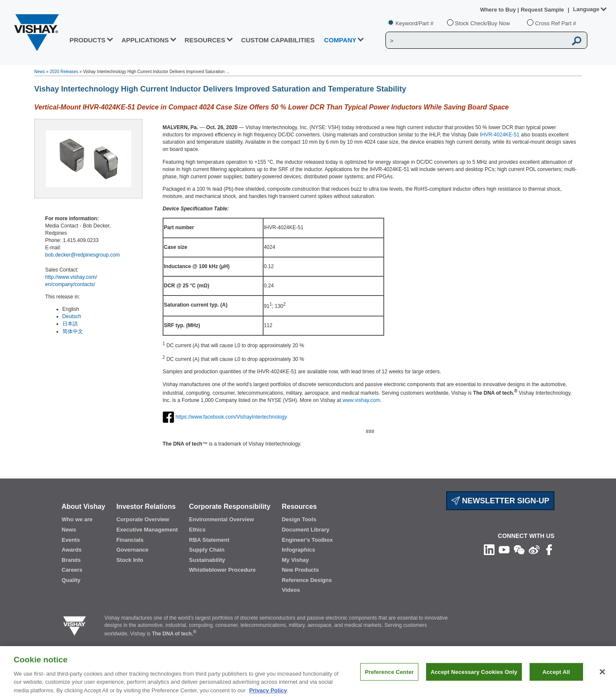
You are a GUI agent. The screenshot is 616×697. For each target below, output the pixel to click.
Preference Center (389, 676)
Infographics (299, 550)
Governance (132, 550)
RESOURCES (205, 40)
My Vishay (295, 560)
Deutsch (72, 316)
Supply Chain (207, 550)
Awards (72, 550)
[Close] (602, 676)
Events (71, 540)
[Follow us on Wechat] (519, 549)
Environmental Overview (222, 519)
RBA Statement (209, 540)
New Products (301, 570)
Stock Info (130, 560)
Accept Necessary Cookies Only (474, 676)
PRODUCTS (87, 40)
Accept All (556, 676)
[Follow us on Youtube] (504, 549)
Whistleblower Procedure (222, 570)
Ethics (197, 530)
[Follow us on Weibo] (534, 549)
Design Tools (299, 519)
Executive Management (147, 530)
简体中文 (73, 331)
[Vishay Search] (476, 41)
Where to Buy (499, 10)
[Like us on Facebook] (549, 549)
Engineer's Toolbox (307, 540)
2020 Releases (64, 72)
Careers (72, 570)
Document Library (306, 530)
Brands (71, 560)
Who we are (77, 519)
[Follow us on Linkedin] (489, 549)
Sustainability (207, 560)
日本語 (70, 324)
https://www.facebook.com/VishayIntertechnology (231, 417)
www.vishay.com (361, 400)
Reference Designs (307, 580)
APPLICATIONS (145, 40)
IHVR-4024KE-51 (500, 135)
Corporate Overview (143, 519)
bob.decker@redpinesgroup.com (83, 255)
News (40, 72)
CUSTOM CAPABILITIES (278, 40)
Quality (71, 580)
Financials (130, 540)
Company (341, 40)
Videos (291, 590)
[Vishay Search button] (577, 41)
